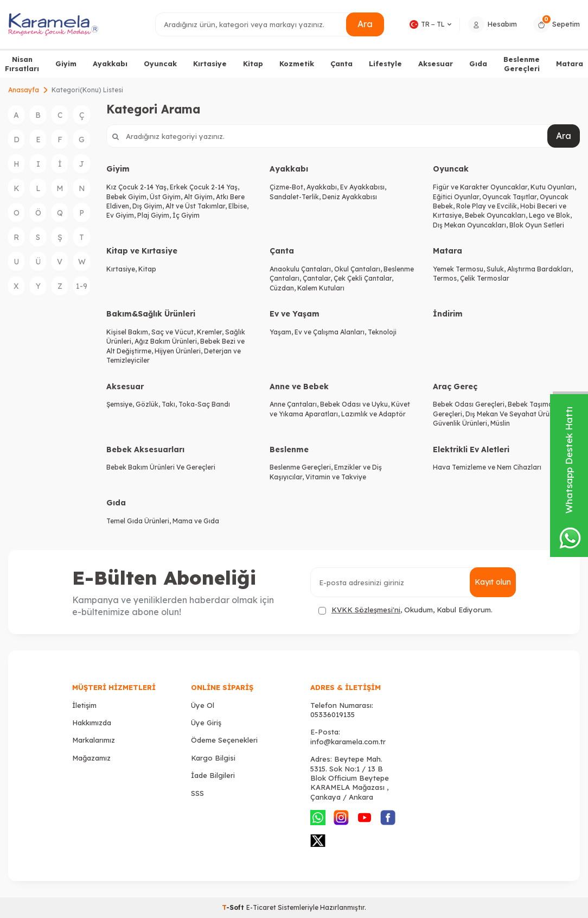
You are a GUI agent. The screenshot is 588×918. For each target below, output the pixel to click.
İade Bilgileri (213, 775)
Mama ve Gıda (196, 521)
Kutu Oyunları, (553, 187)
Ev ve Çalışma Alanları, (331, 332)
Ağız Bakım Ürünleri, (167, 341)
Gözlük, (149, 404)
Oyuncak (160, 64)
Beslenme (289, 449)
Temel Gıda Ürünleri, (139, 521)
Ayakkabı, (323, 187)
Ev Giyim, (122, 215)
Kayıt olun (493, 582)
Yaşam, (282, 332)
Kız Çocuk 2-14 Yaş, (138, 187)
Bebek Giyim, (128, 197)
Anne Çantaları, (295, 404)
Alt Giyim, (200, 197)
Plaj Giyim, (155, 215)
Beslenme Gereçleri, (302, 467)
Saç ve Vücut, (174, 332)
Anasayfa (24, 90)
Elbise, (238, 206)
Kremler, (211, 332)
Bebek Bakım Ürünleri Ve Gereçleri (161, 467)
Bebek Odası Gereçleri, (470, 404)
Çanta (341, 64)
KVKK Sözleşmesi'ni (366, 610)
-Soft (234, 907)
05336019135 (333, 714)
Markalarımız (94, 740)
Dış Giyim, (149, 206)
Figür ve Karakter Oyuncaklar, (482, 187)
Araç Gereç (455, 387)
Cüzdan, (283, 288)
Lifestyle (385, 64)
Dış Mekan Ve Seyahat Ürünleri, (515, 414)
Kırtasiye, (122, 269)
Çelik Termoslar (485, 278)
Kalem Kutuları (321, 288)
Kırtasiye (210, 64)
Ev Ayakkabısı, (363, 187)
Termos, (446, 278)
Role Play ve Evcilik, (488, 206)
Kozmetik (297, 64)
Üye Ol (203, 705)
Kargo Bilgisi (213, 758)
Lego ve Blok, (550, 215)
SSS (197, 793)
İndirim (448, 314)
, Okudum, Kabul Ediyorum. (405, 610)
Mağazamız (91, 758)
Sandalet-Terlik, (296, 197)
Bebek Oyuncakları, (497, 215)
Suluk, (497, 269)
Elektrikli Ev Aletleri (471, 449)
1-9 (82, 286)
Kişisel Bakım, (129, 332)
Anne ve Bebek (299, 387)
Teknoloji (382, 332)
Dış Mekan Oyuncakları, (471, 225)
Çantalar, (318, 278)
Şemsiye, (121, 404)
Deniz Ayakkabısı (350, 197)
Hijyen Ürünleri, (179, 351)
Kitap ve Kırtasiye (142, 251)
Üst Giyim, (167, 197)
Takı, (170, 404)
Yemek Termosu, (460, 269)
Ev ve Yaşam (295, 314)
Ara (365, 24)
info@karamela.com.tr (348, 742)
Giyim (66, 64)
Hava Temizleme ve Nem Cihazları (487, 467)
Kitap (253, 64)
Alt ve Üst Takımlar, (197, 206)
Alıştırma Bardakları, (540, 269)
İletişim (84, 705)
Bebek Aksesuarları (145, 449)
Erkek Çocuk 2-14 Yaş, (204, 187)
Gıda (478, 64)
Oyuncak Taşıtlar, (511, 197)
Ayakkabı (110, 64)
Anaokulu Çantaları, (302, 269)
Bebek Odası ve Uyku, (356, 404)
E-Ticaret (261, 907)
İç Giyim (186, 215)
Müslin (500, 423)
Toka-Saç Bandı (204, 404)
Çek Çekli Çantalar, (363, 278)
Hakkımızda (92, 723)
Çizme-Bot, (288, 187)
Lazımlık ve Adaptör (373, 414)
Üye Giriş (206, 723)
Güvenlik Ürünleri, (462, 423)
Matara (570, 64)
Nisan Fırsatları (22, 64)
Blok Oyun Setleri (537, 225)
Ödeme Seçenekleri (224, 740)
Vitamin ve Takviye (336, 477)
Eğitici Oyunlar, (458, 197)
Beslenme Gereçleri (522, 64)
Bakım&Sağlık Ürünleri (151, 314)
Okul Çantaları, (359, 269)
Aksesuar (436, 64)
